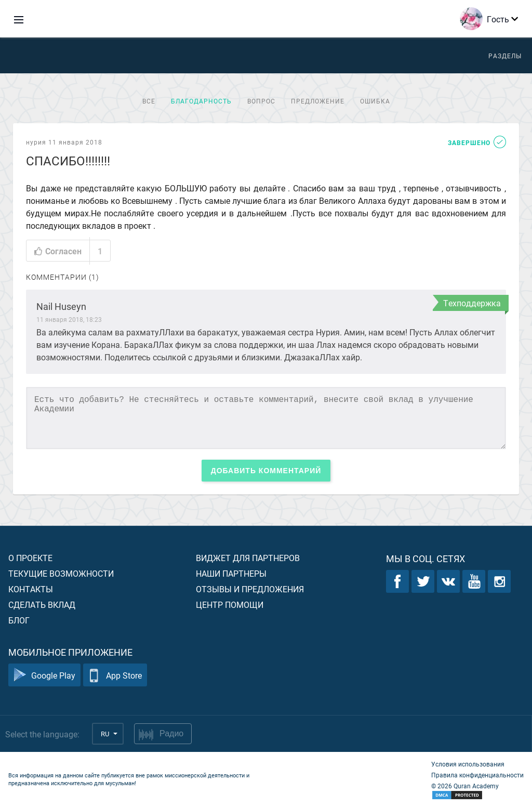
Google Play (44, 675)
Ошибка (375, 101)
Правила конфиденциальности (477, 775)
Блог (19, 620)
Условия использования (468, 764)
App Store (115, 675)
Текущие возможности (61, 573)
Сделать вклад (42, 604)
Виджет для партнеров (248, 558)
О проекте (30, 558)
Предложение (318, 101)
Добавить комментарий (266, 471)
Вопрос (261, 101)
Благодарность (201, 101)
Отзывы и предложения (250, 589)
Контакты (31, 589)
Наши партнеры (231, 573)
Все (149, 101)
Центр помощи (230, 604)
